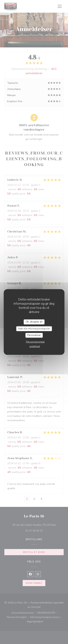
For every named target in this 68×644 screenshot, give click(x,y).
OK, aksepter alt (34, 322)
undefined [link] (35, 346)
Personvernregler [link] (35, 342)
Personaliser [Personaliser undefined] (34, 335)
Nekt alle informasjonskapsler (34, 329)
